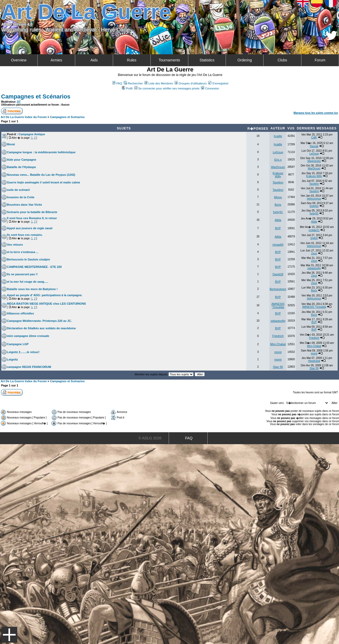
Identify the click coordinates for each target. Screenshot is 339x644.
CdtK (314, 138)
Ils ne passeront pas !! (22, 274)
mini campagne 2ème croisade (28, 336)
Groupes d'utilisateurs (191, 83)
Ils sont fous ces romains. (25, 235)
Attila (278, 220)
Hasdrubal (314, 361)
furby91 (278, 212)
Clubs (282, 60)
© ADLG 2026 (150, 438)
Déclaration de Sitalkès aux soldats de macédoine (41, 328)
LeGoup (278, 152)
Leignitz (12, 359)
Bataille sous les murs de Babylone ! (32, 289)
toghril (314, 238)
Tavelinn (278, 182)
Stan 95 (278, 367)
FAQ (117, 83)
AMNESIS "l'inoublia (278, 305)
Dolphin (314, 206)
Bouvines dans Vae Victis (24, 205)
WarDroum (278, 167)
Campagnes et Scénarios (36, 96)
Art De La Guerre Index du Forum (24, 117)
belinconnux (314, 199)
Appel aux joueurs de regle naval (30, 228)
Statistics (207, 60)
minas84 (278, 245)
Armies (56, 60)
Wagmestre (314, 161)
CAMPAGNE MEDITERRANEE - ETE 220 (34, 267)
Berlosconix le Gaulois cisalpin (28, 259)
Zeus (314, 253)
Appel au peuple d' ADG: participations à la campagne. (45, 295)
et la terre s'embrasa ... (23, 252)
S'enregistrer (218, 83)
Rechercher (133, 83)
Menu (9, 635)
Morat (11, 144)
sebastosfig (314, 268)
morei (278, 352)
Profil (127, 88)
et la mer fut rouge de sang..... (28, 282)
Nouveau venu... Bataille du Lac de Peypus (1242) (41, 175)
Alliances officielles (20, 313)
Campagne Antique (32, 134)
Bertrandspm (278, 289)
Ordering (245, 60)
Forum (320, 60)
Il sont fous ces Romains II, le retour (32, 218)
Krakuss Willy (278, 175)
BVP (278, 228)
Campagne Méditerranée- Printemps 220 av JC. (39, 321)
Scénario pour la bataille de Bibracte (32, 212)
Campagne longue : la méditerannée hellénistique (41, 152)
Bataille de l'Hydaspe (21, 167)
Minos (278, 197)
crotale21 (314, 230)
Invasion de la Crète (21, 197)
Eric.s (278, 160)
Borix (278, 205)
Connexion (210, 88)
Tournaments (169, 60)
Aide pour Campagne (22, 160)
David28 (278, 274)
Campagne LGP (18, 344)
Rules (132, 60)
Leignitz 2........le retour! (23, 352)
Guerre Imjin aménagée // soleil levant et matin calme (43, 182)
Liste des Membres (159, 83)
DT (19, 102)
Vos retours (15, 245)
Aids (94, 60)
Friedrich (278, 336)
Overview (19, 60)
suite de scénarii (18, 190)
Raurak (314, 146)
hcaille (278, 136)
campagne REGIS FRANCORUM (29, 367)
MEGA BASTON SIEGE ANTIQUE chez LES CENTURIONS (46, 304)
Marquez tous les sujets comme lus (316, 113)
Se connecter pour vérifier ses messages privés (167, 88)
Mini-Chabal (278, 344)
